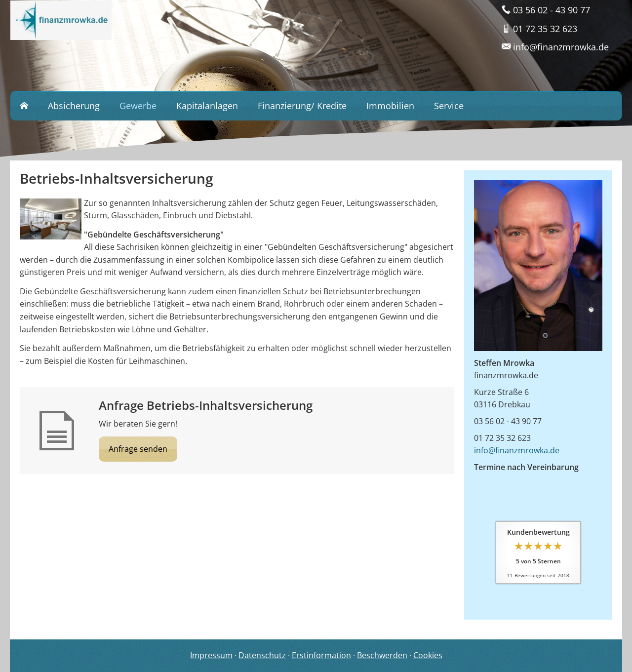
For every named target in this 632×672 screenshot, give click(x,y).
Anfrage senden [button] (138, 449)
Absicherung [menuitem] (74, 106)
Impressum (211, 655)
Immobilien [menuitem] (390, 106)
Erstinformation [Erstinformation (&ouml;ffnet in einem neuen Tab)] (321, 655)
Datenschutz (262, 655)
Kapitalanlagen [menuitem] (207, 106)
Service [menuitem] (449, 106)
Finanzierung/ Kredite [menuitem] (302, 106)
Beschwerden (382, 655)
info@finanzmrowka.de (517, 450)
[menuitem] (24, 106)
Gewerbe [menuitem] (138, 106)
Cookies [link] (428, 655)
